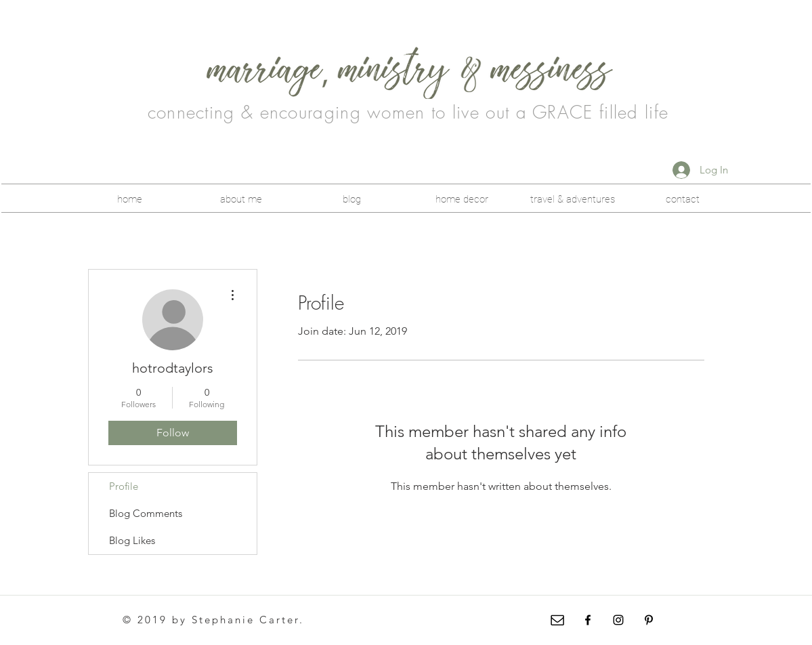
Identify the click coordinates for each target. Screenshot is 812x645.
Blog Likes (132, 540)
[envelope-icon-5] (557, 620)
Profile (124, 486)
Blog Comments (146, 513)
